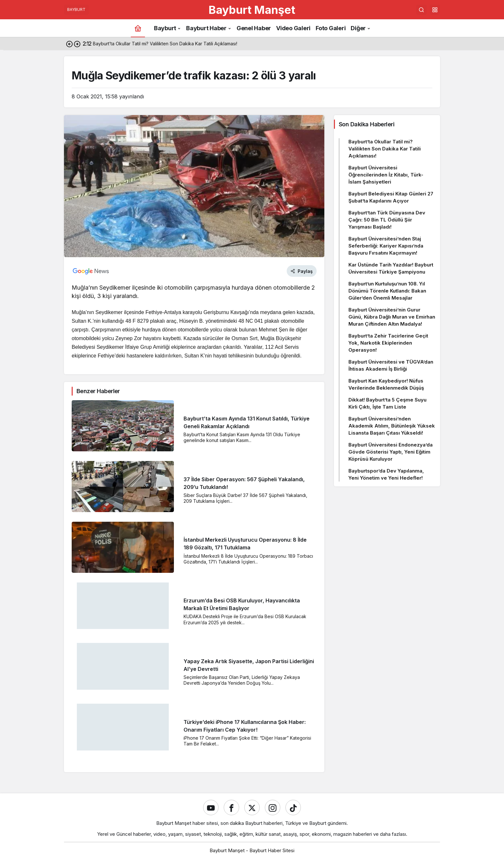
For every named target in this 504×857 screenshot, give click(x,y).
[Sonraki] (77, 44)
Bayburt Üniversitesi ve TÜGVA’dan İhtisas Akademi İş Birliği (391, 365)
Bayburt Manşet (252, 10)
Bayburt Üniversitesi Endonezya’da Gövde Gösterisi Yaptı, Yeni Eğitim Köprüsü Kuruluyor (391, 452)
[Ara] (421, 10)
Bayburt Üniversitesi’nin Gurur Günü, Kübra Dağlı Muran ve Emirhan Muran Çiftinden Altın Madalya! (392, 317)
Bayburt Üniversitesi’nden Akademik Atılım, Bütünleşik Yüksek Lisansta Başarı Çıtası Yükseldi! (392, 426)
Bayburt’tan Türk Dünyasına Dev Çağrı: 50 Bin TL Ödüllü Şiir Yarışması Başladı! (387, 220)
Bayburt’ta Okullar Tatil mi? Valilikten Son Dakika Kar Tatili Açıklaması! (385, 149)
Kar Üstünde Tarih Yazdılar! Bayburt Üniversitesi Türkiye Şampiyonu (391, 268)
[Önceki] (69, 44)
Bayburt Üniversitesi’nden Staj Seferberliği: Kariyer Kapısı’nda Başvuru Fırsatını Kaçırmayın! (386, 246)
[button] (435, 10)
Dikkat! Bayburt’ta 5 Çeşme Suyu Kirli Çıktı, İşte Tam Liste (387, 403)
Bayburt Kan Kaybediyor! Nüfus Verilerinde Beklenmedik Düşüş (386, 384)
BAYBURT (76, 9)
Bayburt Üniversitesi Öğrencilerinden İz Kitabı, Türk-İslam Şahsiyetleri (386, 175)
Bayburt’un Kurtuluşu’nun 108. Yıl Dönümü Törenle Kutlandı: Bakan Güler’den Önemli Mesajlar (387, 291)
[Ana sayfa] (138, 28)
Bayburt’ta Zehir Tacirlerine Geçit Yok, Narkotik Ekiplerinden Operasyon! (388, 343)
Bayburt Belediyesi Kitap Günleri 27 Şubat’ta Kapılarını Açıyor (391, 197)
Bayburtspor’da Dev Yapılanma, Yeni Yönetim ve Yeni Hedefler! (386, 474)
